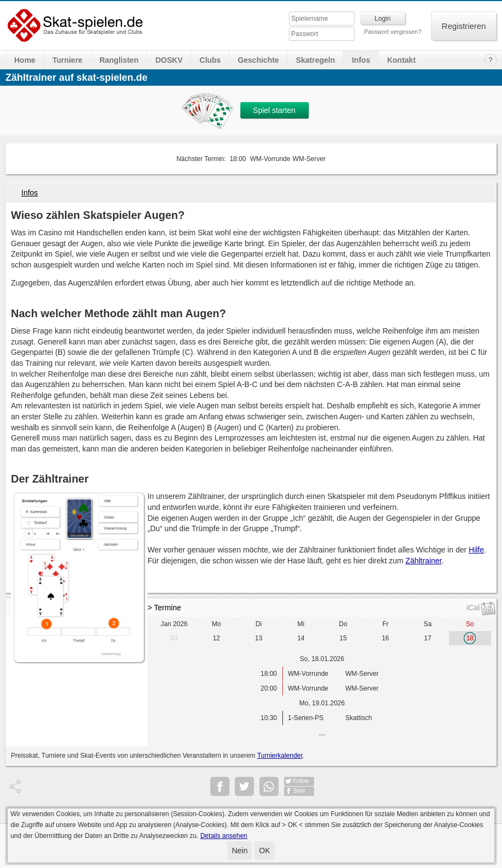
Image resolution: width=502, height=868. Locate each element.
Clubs (210, 60)
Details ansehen (224, 836)
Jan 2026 (174, 624)
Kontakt (401, 60)
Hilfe (476, 550)
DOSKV (169, 60)
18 (470, 638)
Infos (361, 60)
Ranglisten (119, 60)
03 (174, 638)
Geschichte (258, 60)
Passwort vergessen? (392, 32)
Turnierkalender (280, 756)
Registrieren (464, 26)
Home (25, 60)
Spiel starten (274, 110)
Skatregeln (316, 60)
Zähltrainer (423, 561)
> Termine (164, 608)
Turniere (67, 60)
